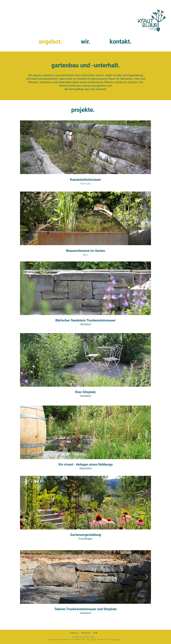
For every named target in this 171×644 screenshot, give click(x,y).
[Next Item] (146, 503)
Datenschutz (86, 633)
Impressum (74, 633)
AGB (95, 633)
